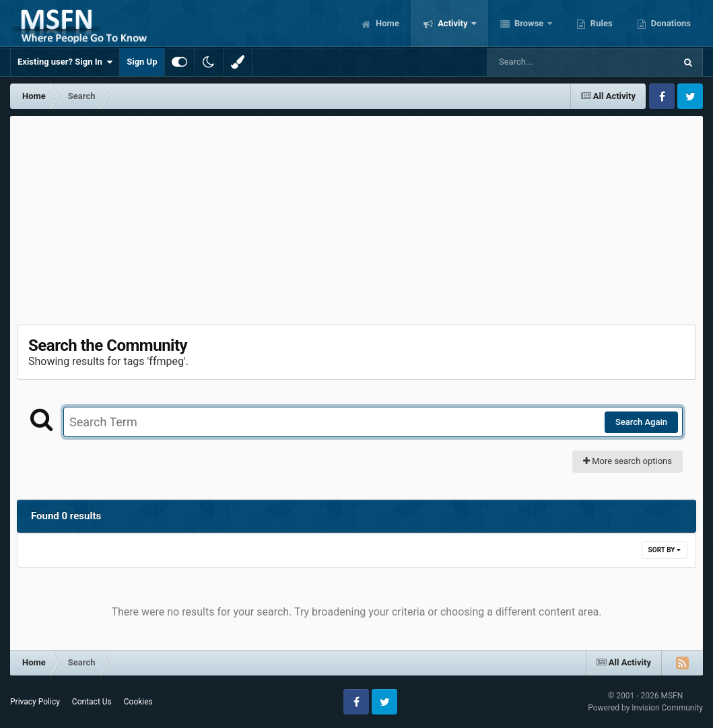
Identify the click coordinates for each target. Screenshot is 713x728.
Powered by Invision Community (645, 708)
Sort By (665, 550)
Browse (529, 23)
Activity (453, 23)
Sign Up (142, 62)
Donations (670, 23)
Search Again (641, 422)
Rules (601, 23)
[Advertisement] (357, 217)
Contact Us (92, 702)
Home (386, 23)
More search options (627, 461)
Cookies (138, 702)
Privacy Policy (35, 702)
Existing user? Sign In (65, 62)
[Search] (547, 62)
